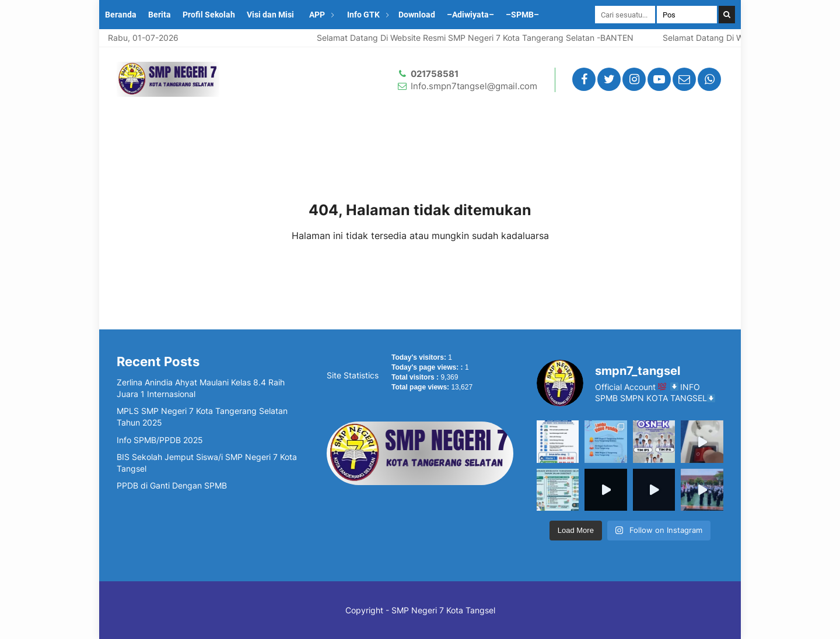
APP (317, 15)
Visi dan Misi (270, 15)
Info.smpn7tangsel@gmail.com (474, 86)
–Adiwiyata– (470, 15)
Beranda (121, 15)
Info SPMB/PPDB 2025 (160, 440)
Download (417, 15)
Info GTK (363, 15)
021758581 (435, 74)
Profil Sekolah (209, 15)
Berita (160, 15)
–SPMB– (522, 15)
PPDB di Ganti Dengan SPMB (172, 485)
